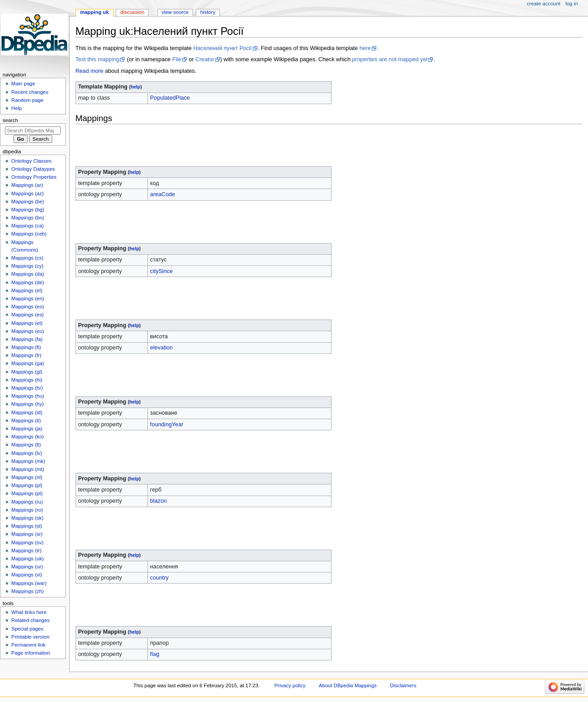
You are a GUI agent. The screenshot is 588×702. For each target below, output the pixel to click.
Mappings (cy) (27, 266)
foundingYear (167, 425)
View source (175, 12)
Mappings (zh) (27, 591)
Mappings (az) (27, 193)
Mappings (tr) (26, 551)
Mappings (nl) (27, 477)
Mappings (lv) (27, 453)
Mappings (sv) (27, 542)
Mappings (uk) (27, 559)
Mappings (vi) (27, 575)
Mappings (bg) (27, 210)
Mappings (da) (27, 274)
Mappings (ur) (27, 567)
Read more (90, 71)
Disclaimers (403, 685)
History (208, 12)
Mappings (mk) (28, 461)
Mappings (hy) (27, 404)
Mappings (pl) (27, 485)
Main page (23, 84)
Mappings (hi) (27, 380)
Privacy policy (290, 685)
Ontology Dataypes (33, 169)
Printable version (30, 637)
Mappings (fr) (26, 355)
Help (17, 108)
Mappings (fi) (26, 347)
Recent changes (30, 92)
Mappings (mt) (27, 469)
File (176, 59)
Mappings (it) (26, 420)
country (160, 578)
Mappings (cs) (27, 258)
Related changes (30, 620)
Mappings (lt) (26, 445)
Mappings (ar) (27, 185)
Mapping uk (94, 12)
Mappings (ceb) (29, 234)
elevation (162, 348)
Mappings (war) (29, 583)
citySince (162, 271)
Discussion (132, 12)
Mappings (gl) (27, 372)
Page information (31, 653)
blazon (158, 501)
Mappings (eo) (27, 307)
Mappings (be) (27, 202)
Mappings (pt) (27, 493)
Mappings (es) (27, 315)
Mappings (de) (27, 282)
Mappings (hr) (27, 388)
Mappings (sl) (27, 526)
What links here (29, 612)
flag (155, 654)
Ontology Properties (34, 177)
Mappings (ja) (27, 429)
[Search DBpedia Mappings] (33, 130)
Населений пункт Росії (222, 48)
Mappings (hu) (27, 396)
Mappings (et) (27, 323)
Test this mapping (98, 59)
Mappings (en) (27, 298)
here (365, 48)
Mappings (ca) (27, 226)
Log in (572, 4)
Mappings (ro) (27, 510)
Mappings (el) (27, 290)
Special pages (27, 629)
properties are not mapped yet (390, 59)
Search (10, 120)
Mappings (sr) (27, 534)
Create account (544, 4)
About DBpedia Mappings (348, 685)
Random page (27, 100)
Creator (205, 59)
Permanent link (28, 645)
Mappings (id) (27, 412)
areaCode (163, 194)
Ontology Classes (31, 161)
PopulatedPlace (170, 98)
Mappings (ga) (27, 363)
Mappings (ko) (27, 437)
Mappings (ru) (27, 502)
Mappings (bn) (27, 218)
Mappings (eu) (27, 331)
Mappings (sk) (27, 518)
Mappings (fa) (27, 339)
